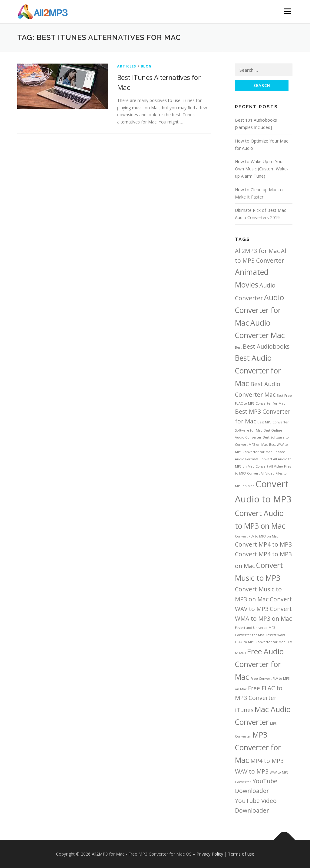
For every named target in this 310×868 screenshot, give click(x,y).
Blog (146, 66)
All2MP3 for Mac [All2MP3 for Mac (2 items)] (257, 251)
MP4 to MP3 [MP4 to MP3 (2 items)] (267, 761)
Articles (127, 66)
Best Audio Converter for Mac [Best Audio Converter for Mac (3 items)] (258, 371)
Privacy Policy (210, 854)
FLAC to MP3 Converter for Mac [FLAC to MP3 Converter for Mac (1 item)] (260, 642)
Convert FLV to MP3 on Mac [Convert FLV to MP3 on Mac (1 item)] (257, 536)
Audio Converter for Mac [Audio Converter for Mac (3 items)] (259, 310)
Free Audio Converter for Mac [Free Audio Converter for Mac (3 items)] (259, 664)
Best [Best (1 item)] (238, 347)
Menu (287, 11)
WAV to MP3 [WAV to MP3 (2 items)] (252, 771)
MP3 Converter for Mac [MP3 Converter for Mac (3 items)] (258, 747)
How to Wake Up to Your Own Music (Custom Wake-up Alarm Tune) (262, 169)
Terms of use (241, 854)
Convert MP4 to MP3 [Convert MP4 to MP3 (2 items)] (263, 544)
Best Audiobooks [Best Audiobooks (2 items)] (266, 347)
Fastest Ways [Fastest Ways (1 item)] (275, 635)
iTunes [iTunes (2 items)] (244, 710)
